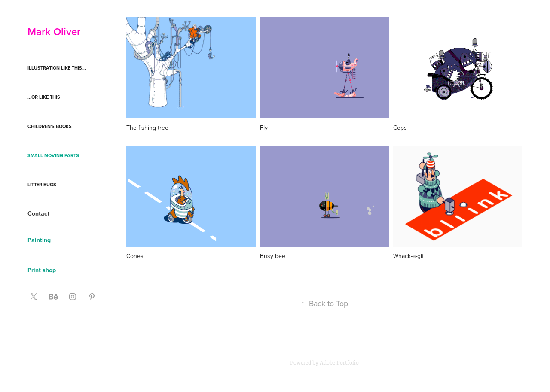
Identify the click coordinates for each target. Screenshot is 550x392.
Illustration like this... (57, 68)
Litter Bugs (42, 185)
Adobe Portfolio (339, 363)
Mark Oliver (54, 32)
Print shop (42, 270)
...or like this (44, 97)
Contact (38, 213)
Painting (39, 240)
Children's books (50, 126)
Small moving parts (53, 155)
